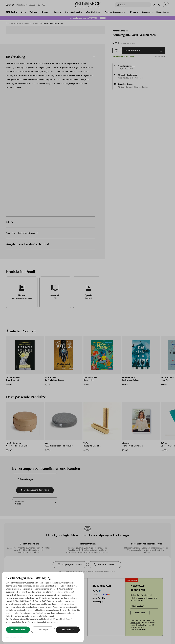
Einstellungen (43, 630)
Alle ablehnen (68, 630)
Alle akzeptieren (18, 630)
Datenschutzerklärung (14, 637)
